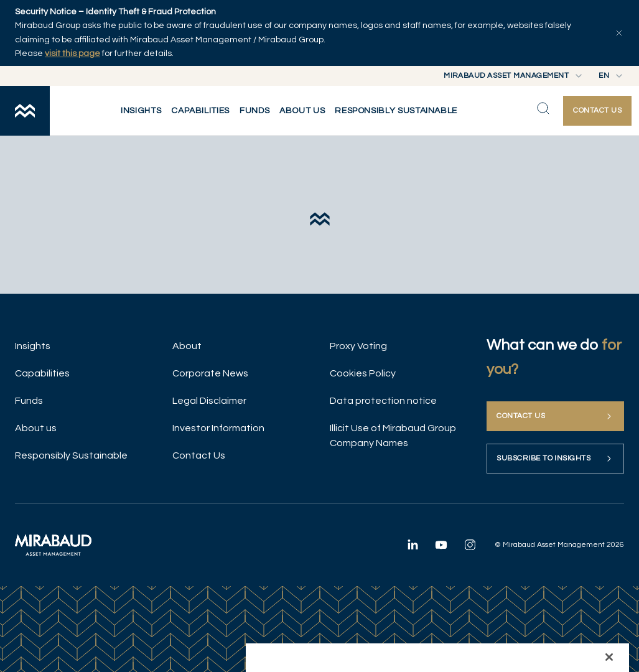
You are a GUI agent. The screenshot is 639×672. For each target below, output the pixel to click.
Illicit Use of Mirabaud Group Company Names (393, 436)
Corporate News (210, 373)
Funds (29, 401)
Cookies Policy (363, 373)
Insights (33, 346)
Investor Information (218, 428)
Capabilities (42, 373)
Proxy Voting (358, 346)
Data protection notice (383, 401)
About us (36, 428)
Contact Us (199, 455)
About (187, 346)
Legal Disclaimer (209, 401)
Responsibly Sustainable (71, 455)
